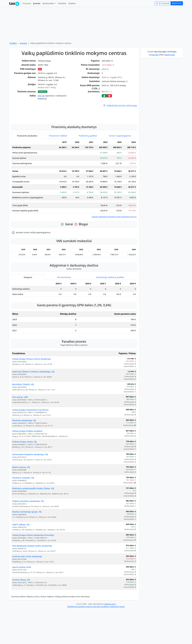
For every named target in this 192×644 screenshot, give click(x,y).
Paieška (72, 3)
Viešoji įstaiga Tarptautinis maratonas (30, 444)
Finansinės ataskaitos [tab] (27, 170)
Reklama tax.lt (110, 638)
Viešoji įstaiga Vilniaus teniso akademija (31, 393)
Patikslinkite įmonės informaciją (120, 105)
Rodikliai (62, 3)
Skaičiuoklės (48, 3)
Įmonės (37, 3)
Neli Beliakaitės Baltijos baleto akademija (32, 580)
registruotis (169, 55)
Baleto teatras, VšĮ (21, 501)
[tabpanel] (74, 213)
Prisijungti (165, 3)
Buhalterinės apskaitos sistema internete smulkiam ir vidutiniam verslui (96, 640)
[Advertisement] (74, 148)
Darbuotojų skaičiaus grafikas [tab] (110, 311)
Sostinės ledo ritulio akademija (27, 590)
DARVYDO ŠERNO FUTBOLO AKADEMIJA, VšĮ (33, 406)
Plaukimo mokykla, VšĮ (23, 512)
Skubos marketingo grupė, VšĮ (27, 546)
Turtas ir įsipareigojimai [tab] (120, 170)
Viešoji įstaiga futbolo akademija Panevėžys (33, 569)
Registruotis (177, 3)
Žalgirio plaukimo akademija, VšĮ (28, 535)
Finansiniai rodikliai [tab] (58, 170)
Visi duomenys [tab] (64, 311)
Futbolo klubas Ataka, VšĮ (24, 476)
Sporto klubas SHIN (22, 601)
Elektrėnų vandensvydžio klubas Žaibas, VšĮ (33, 522)
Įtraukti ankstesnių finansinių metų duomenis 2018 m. (114, 251)
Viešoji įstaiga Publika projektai (27, 465)
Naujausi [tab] (28, 311)
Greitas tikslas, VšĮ (21, 614)
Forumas (27, 3)
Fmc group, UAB (20, 431)
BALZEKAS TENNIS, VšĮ (23, 418)
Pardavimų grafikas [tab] (88, 170)
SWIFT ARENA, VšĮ (21, 558)
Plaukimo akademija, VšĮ (24, 454)
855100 (41, 96)
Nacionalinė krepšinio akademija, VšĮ (30, 488)
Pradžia (13, 43)
